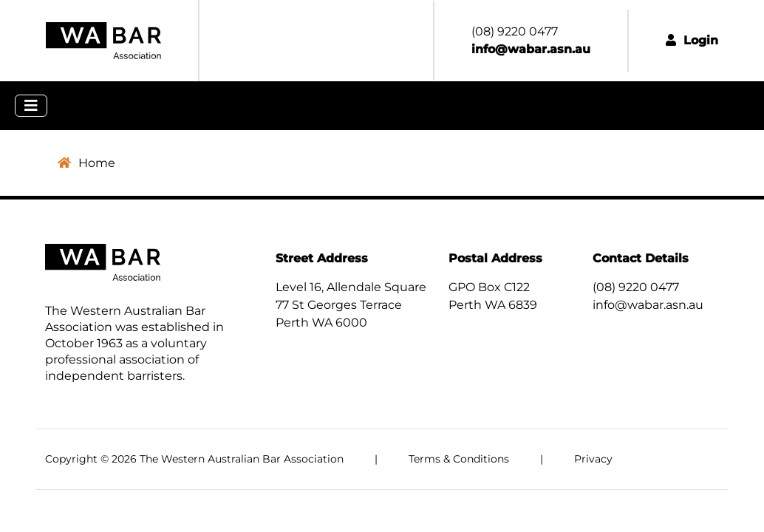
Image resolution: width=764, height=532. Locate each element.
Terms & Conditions (459, 459)
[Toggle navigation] (31, 106)
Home (86, 163)
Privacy (593, 459)
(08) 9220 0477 (636, 287)
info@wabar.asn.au (648, 305)
